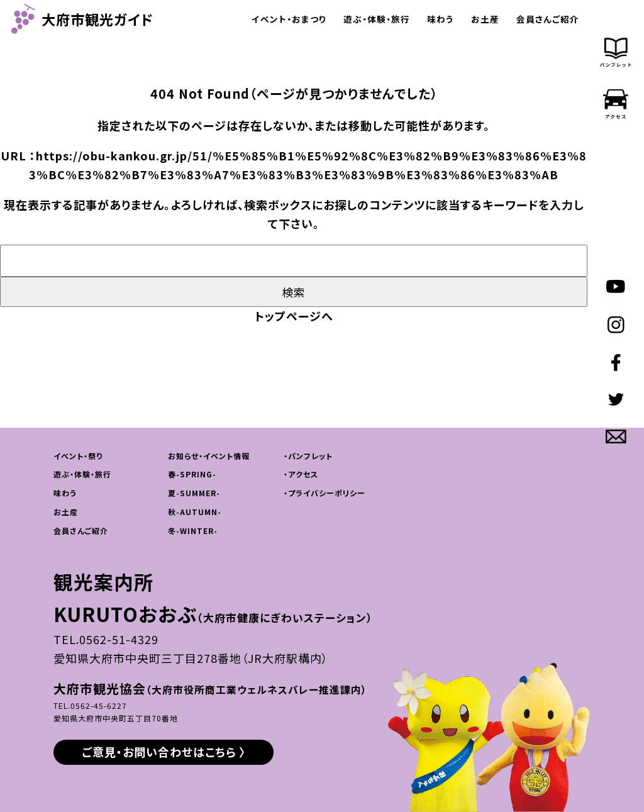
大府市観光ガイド (82, 19)
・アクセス (301, 474)
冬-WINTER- (193, 531)
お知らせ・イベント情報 (209, 456)
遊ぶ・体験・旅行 (377, 19)
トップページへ (294, 316)
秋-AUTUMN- (195, 512)
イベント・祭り (78, 456)
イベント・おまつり (289, 19)
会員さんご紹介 (548, 19)
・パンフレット (308, 456)
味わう (441, 19)
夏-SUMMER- (194, 493)
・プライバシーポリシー (325, 493)
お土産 (485, 19)
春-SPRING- (192, 474)
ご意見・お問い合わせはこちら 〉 (164, 752)
